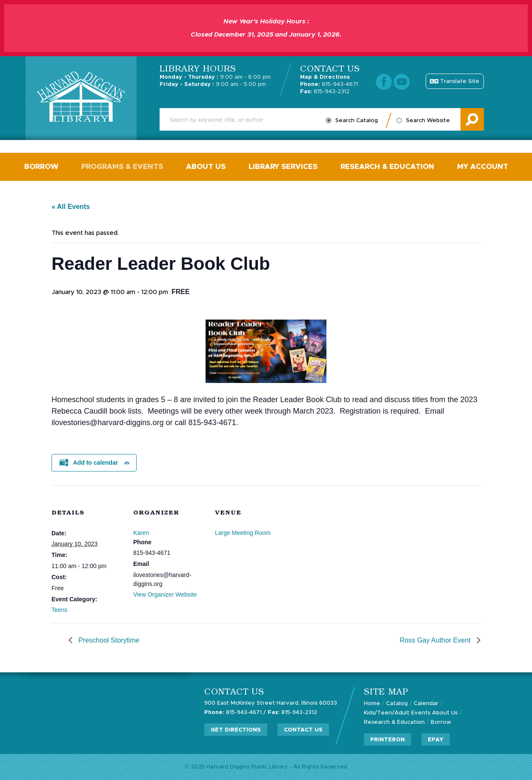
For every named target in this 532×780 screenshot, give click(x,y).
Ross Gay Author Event (436, 640)
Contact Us (303, 730)
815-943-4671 (329, 84)
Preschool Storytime (108, 640)
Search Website (428, 121)
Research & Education (387, 167)
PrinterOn (388, 740)
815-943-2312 (325, 92)
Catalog (397, 704)
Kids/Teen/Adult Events (397, 713)
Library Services (283, 167)
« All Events (71, 207)
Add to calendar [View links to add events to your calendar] (96, 463)
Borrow (41, 167)
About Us (206, 167)
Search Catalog (357, 121)
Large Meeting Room (243, 533)
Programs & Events (122, 167)
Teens (59, 610)
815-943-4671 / (235, 713)
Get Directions (236, 730)
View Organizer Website (165, 594)
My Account (483, 167)
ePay (436, 740)
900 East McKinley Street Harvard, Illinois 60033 (271, 703)
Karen (141, 533)
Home (372, 704)
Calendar (426, 704)
